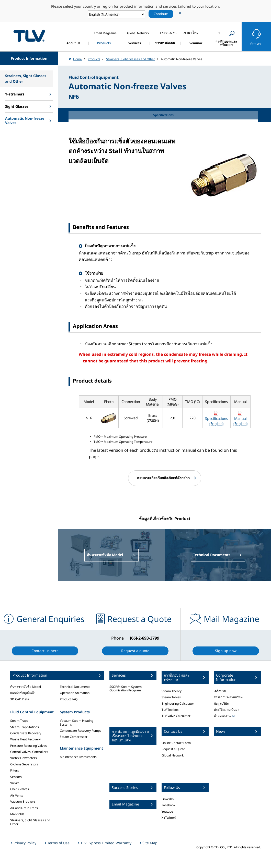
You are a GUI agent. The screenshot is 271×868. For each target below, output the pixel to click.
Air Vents (17, 795)
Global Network (173, 755)
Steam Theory (172, 691)
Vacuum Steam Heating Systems (77, 722)
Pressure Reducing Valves (29, 746)
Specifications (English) (216, 421)
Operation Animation (75, 693)
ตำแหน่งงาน (222, 716)
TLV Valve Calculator (176, 716)
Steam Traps (19, 721)
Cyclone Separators (24, 764)
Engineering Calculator (178, 704)
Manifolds (17, 814)
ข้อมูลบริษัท (221, 704)
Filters (15, 770)
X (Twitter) (169, 818)
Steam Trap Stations (25, 727)
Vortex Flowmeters (24, 758)
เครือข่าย (220, 691)
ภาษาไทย (191, 32)
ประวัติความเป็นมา (227, 710)
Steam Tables (171, 697)
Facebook (168, 805)
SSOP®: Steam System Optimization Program (126, 688)
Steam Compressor (74, 737)
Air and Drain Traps (24, 808)
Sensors (16, 777)
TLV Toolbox (170, 710)
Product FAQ (69, 699)
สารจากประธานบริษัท (228, 697)
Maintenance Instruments (78, 757)
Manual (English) (240, 421)
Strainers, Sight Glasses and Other (30, 822)
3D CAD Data (20, 699)
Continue (161, 14)
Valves (15, 783)
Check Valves (20, 789)
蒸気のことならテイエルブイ (29, 36)
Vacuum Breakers (23, 802)
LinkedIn (168, 799)
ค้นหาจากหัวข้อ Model (26, 687)
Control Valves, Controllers (29, 752)
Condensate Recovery (26, 733)
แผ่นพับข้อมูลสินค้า (23, 693)
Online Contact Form (176, 743)
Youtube (167, 811)
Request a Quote (173, 749)
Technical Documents (75, 687)
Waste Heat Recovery (25, 739)
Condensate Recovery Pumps (81, 731)
